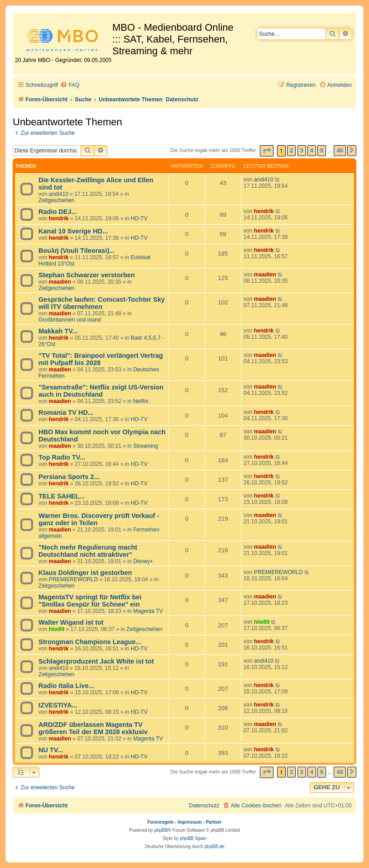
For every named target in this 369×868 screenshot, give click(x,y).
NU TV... (51, 750)
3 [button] (302, 150)
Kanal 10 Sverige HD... (73, 231)
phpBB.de (215, 847)
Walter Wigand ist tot (71, 622)
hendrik (59, 218)
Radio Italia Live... (66, 686)
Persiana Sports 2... (69, 477)
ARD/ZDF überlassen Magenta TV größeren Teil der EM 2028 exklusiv (93, 728)
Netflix (141, 401)
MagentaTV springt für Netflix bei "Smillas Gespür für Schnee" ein (90, 601)
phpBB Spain (193, 838)
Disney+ (143, 561)
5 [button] (322, 150)
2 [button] (291, 150)
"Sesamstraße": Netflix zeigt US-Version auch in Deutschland (101, 391)
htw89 (57, 629)
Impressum (189, 822)
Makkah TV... (58, 331)
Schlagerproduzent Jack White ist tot (96, 661)
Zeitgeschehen (56, 200)
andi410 (59, 194)
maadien (60, 282)
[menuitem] (70, 85)
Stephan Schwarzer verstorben (87, 275)
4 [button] (312, 150)
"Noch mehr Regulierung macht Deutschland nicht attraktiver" (88, 551)
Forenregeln (161, 822)
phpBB (161, 830)
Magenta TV (148, 611)
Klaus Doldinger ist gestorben (85, 573)
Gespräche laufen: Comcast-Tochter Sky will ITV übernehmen (102, 303)
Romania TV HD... (66, 413)
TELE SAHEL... (62, 496)
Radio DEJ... (58, 212)
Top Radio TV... (62, 457)
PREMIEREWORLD (73, 579)
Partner (213, 822)
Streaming (146, 446)
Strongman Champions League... (90, 642)
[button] (267, 151)
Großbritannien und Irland (70, 320)
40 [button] (340, 150)
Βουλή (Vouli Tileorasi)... (77, 251)
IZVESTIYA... (58, 705)
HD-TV (139, 218)
